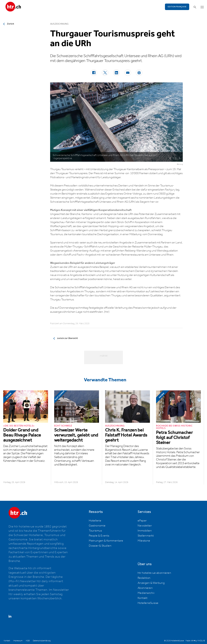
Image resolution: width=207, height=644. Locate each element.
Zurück (11, 24)
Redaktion (144, 578)
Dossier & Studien (100, 546)
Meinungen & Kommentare (106, 541)
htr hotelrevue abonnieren (154, 573)
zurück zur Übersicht (67, 338)
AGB (28, 641)
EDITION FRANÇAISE (177, 7)
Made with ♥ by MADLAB (195, 641)
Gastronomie (97, 526)
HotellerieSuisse (148, 603)
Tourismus (95, 531)
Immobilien (145, 531)
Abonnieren (145, 588)
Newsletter (145, 526)
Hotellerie (95, 521)
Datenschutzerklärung (42, 641)
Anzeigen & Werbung (151, 583)
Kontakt (143, 598)
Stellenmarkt (146, 536)
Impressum (18, 641)
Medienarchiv (146, 593)
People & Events (99, 536)
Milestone (144, 541)
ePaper (142, 521)
